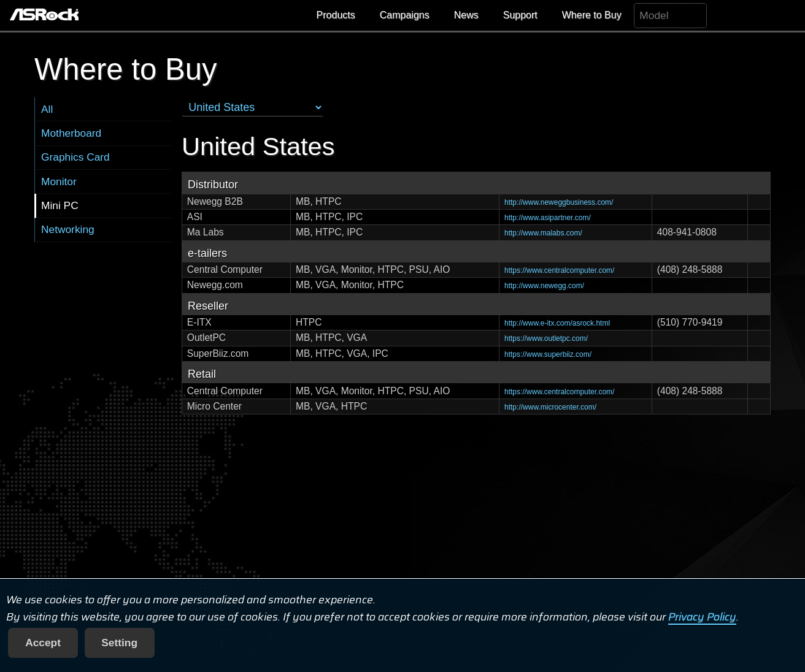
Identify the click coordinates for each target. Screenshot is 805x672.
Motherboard (71, 133)
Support (520, 15)
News (466, 15)
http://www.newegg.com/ (544, 286)
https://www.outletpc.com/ (546, 338)
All (47, 109)
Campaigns (405, 15)
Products (336, 15)
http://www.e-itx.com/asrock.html (557, 323)
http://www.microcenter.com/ (550, 407)
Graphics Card (75, 157)
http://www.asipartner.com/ (548, 218)
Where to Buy (592, 15)
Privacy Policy (702, 617)
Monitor (59, 181)
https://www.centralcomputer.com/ (559, 270)
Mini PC (60, 205)
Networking (68, 229)
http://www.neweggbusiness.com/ (559, 202)
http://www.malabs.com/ (543, 233)
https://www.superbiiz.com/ (548, 354)
